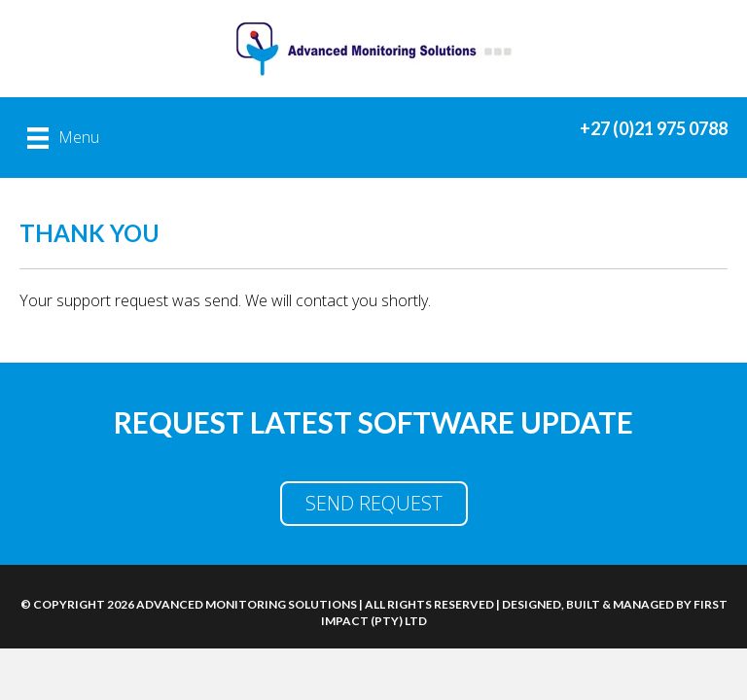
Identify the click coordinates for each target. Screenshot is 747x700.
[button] (374, 504)
